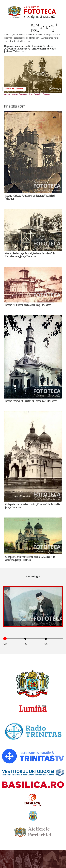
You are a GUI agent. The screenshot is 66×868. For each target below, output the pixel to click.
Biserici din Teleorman (14, 89)
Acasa (6, 35)
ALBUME (45, 28)
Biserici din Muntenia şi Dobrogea (39, 35)
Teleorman (46, 94)
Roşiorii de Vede (35, 94)
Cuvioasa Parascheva (19, 94)
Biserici (24, 35)
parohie (7, 94)
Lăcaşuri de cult (14, 35)
